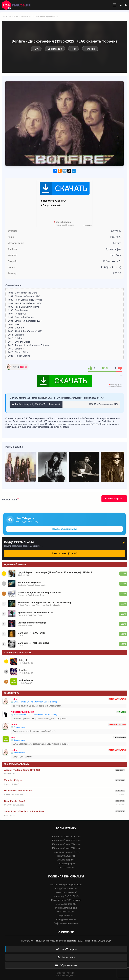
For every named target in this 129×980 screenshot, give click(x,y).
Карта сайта (66, 957)
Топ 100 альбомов (66, 856)
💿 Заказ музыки (18, 727)
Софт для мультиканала (66, 923)
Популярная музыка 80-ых (66, 852)
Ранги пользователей (66, 892)
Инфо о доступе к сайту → (28, 522)
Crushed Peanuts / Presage (32, 623)
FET (13, 737)
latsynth (24, 660)
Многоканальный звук (66, 908)
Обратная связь (66, 965)
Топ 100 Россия (66, 867)
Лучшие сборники (66, 860)
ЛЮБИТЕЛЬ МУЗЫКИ (22, 712)
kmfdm (23, 670)
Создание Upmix (66, 916)
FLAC (16, 16)
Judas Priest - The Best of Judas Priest (24, 811)
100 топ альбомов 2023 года (66, 848)
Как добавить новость (66, 888)
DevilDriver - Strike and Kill (18, 791)
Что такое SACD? (66, 912)
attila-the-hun (27, 680)
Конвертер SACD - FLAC (66, 896)
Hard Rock (90, 49)
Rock (73, 49)
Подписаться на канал (64, 529)
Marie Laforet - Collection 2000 (34, 643)
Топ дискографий (66, 864)
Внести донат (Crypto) (64, 553)
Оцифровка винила (66, 919)
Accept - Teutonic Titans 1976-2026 (22, 770)
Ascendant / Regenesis (30, 582)
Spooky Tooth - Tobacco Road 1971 (36, 613)
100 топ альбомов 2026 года (66, 837)
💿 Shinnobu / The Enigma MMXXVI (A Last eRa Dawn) (34, 702)
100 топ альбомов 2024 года (66, 844)
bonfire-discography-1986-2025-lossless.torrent (36, 404)
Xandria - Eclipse (13, 780)
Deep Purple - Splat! (15, 801)
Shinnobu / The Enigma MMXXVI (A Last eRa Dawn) (44, 603)
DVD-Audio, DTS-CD (66, 904)
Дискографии (55, 49)
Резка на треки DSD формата (66, 900)
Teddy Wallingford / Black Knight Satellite (39, 592)
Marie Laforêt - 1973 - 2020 (31, 633)
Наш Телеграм (66, 949)
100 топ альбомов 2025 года (66, 840)
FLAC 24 (18, 5)
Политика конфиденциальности (66, 885)
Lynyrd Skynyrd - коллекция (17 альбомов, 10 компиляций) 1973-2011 (55, 572)
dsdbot (23, 367)
